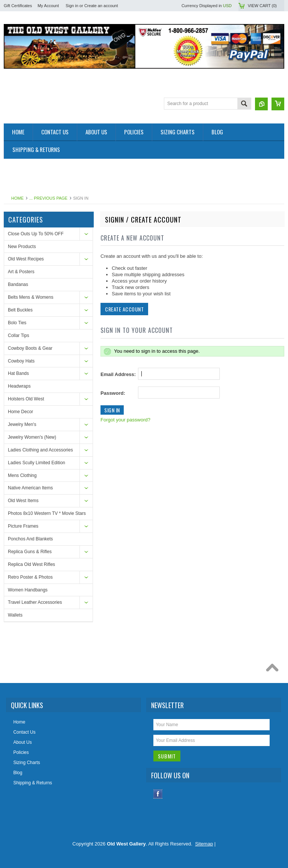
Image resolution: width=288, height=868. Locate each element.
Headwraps (19, 386)
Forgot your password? (125, 420)
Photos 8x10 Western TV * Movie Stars (47, 513)
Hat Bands (18, 373)
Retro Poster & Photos (30, 577)
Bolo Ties (17, 323)
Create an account (101, 6)
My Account (48, 6)
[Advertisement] (140, 176)
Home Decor (20, 412)
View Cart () (262, 6)
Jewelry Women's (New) (32, 437)
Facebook (158, 794)
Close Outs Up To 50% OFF (36, 234)
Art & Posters (21, 272)
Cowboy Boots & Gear (30, 348)
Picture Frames (23, 526)
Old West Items (23, 501)
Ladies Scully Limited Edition (37, 463)
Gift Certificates (18, 6)
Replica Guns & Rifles (30, 552)
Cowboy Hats (21, 361)
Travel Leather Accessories (35, 602)
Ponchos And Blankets (30, 539)
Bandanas (18, 284)
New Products (22, 247)
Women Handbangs (28, 590)
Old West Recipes (26, 259)
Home (17, 198)
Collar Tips (19, 335)
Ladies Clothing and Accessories (40, 450)
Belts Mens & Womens (31, 297)
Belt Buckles (20, 310)
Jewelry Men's (22, 424)
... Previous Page (48, 198)
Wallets (15, 615)
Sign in (72, 6)
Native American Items (30, 488)
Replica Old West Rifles (31, 564)
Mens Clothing (22, 475)
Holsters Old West (26, 399)
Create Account (124, 309)
